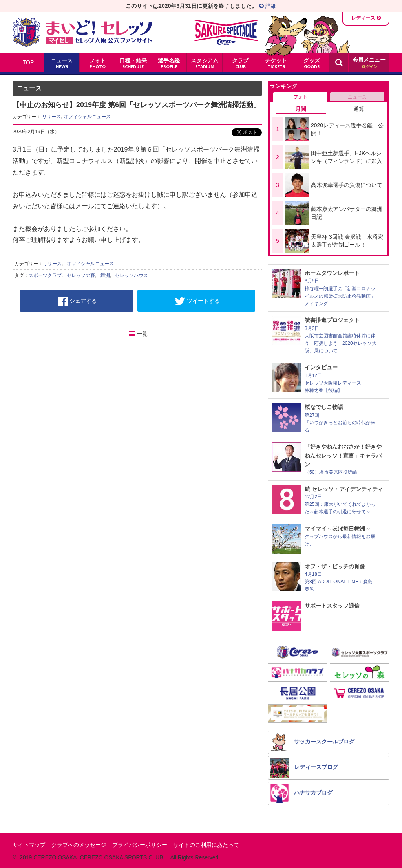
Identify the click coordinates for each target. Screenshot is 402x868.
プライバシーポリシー (140, 845)
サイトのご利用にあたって (206, 845)
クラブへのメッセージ (79, 845)
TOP (28, 62)
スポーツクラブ (45, 275)
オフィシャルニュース (87, 117)
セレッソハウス (132, 275)
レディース (363, 18)
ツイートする (197, 301)
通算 (359, 109)
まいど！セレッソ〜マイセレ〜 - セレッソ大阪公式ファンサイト (82, 32)
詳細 (268, 6)
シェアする (78, 301)
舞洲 (105, 275)
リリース (51, 117)
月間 (301, 109)
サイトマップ (29, 845)
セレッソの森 (81, 275)
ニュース (357, 97)
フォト (300, 97)
